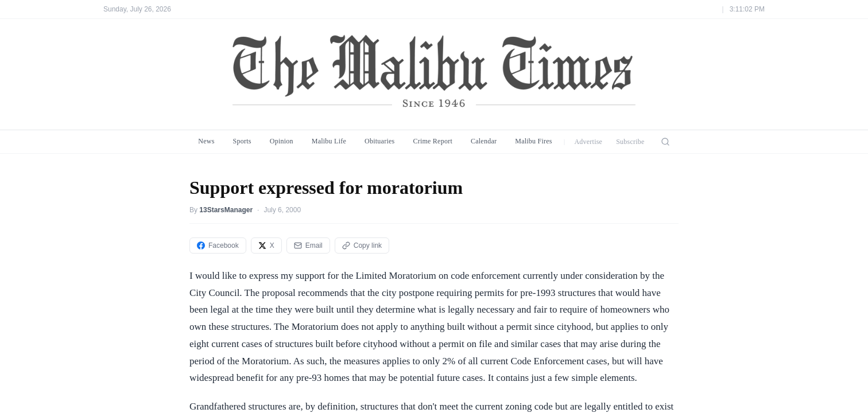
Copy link (362, 246)
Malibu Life (329, 141)
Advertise (588, 142)
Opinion (282, 141)
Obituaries (379, 141)
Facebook (218, 246)
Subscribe (630, 142)
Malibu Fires (534, 141)
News (206, 141)
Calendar (484, 141)
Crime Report (433, 141)
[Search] (665, 142)
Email (308, 246)
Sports (242, 141)
